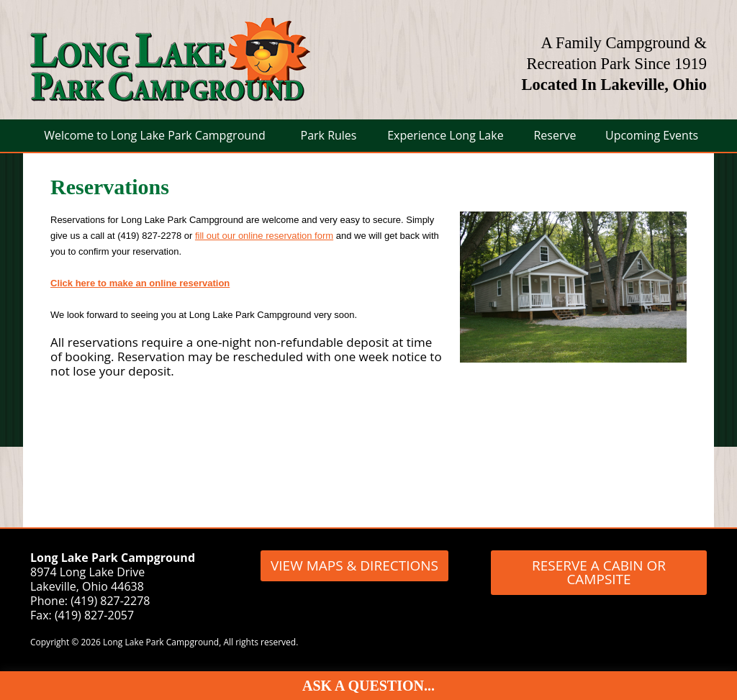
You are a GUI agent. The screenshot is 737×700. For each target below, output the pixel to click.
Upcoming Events (652, 135)
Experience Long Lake (445, 135)
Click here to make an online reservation (140, 283)
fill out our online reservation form (264, 236)
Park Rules (329, 135)
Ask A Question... (368, 686)
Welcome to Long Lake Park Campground (154, 135)
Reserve (555, 135)
